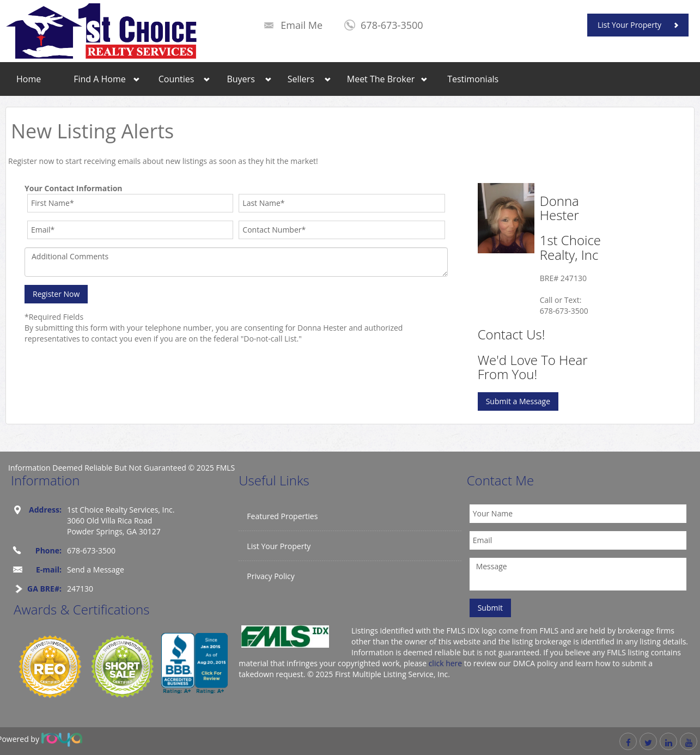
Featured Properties (282, 516)
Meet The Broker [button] (381, 79)
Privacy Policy (270, 576)
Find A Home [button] (100, 79)
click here (446, 663)
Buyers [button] (241, 79)
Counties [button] (176, 79)
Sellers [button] (301, 79)
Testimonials (473, 79)
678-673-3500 (392, 25)
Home (29, 79)
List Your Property (629, 25)
